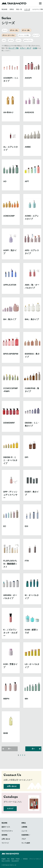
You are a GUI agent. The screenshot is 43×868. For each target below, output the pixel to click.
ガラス (11, 40)
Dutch (13, 859)
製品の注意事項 (6, 861)
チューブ (36, 35)
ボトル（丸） (14, 30)
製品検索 (4, 9)
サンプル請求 (26, 843)
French (18, 859)
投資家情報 (25, 835)
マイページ (5, 843)
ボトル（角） (26, 30)
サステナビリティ (7, 831)
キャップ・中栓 (14, 48)
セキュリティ (28, 40)
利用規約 (25, 859)
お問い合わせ (12, 786)
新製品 (12, 9)
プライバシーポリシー (35, 859)
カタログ (10, 808)
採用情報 (4, 835)
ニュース (24, 831)
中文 (8, 859)
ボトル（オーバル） (9, 35)
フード (5, 30)
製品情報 (4, 823)
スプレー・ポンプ (26, 48)
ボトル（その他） (24, 35)
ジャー (18, 40)
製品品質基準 (15, 861)
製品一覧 (19, 9)
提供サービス (6, 827)
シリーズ (27, 9)
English (4, 859)
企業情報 (24, 827)
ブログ (24, 839)
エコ (4, 40)
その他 (35, 48)
